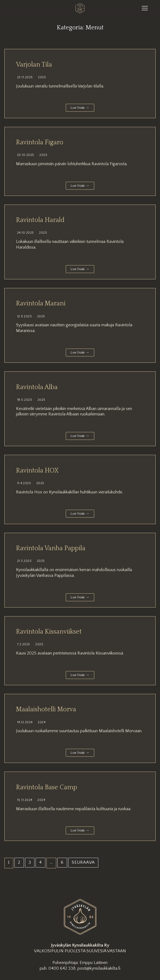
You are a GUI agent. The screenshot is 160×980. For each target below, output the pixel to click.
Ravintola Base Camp (47, 787)
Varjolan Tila (34, 65)
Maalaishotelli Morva (46, 709)
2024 (41, 722)
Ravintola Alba (37, 387)
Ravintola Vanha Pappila (51, 548)
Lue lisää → (80, 108)
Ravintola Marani (41, 303)
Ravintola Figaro (40, 142)
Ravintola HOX (37, 471)
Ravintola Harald (40, 220)
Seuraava (83, 862)
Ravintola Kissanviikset (49, 632)
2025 (42, 77)
